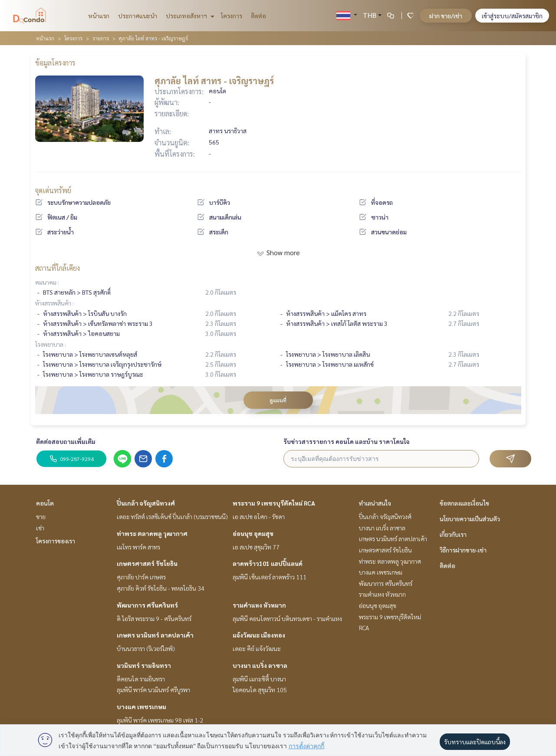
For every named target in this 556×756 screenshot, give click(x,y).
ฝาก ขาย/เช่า (446, 16)
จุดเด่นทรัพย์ (53, 190)
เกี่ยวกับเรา (453, 534)
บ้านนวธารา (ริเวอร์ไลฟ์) (146, 648)
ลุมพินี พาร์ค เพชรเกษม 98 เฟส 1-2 (160, 720)
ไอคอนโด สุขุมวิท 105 (260, 690)
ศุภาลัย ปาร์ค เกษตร (141, 577)
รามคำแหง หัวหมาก (259, 605)
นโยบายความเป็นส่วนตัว (470, 519)
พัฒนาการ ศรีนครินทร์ (147, 605)
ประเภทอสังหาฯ (189, 16)
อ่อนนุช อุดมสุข (253, 533)
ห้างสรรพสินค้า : (54, 303)
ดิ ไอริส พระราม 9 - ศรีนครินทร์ (154, 618)
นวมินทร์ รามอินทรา (144, 665)
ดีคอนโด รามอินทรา (141, 679)
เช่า (40, 528)
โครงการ (232, 16)
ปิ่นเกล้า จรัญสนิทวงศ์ (146, 503)
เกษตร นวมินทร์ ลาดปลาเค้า (155, 635)
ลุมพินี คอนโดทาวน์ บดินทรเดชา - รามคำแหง (287, 618)
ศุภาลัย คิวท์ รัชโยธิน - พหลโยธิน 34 (161, 588)
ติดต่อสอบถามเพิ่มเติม (66, 441)
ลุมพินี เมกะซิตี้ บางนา (259, 679)
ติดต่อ (258, 16)
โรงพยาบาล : (51, 344)
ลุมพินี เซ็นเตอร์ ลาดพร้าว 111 (270, 577)
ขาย (41, 516)
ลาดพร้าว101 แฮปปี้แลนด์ (268, 563)
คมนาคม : (47, 282)
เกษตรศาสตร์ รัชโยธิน (147, 563)
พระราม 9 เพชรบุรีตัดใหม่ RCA (274, 503)
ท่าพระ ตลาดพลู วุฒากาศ (152, 533)
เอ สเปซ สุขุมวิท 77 (256, 547)
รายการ (101, 38)
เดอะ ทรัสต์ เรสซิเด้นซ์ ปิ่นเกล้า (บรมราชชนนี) (172, 516)
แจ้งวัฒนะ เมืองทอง (259, 635)
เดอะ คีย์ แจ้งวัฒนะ (257, 648)
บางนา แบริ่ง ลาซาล (260, 665)
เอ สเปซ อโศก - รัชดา (259, 516)
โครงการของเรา (56, 541)
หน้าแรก (99, 16)
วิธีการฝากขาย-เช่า (463, 550)
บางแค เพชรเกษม (141, 707)
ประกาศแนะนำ (138, 16)
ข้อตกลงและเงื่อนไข (464, 503)
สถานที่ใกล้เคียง (58, 268)
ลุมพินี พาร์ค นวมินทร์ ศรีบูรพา (153, 690)
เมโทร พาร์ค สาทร (138, 547)
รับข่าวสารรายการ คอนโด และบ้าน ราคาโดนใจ (347, 441)
